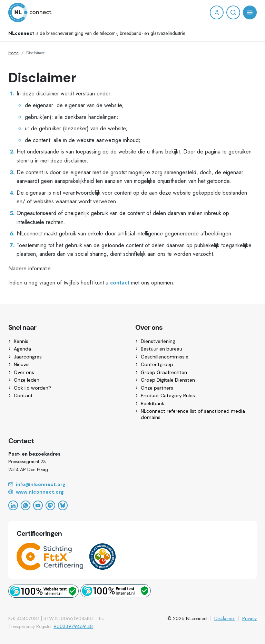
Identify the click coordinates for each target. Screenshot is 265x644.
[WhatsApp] (26, 505)
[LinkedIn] (13, 505)
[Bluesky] (63, 505)
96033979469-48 (73, 626)
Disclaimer (225, 618)
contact (120, 283)
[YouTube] (38, 505)
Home (13, 53)
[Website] (132, 492)
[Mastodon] (50, 505)
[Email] (132, 485)
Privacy (249, 618)
